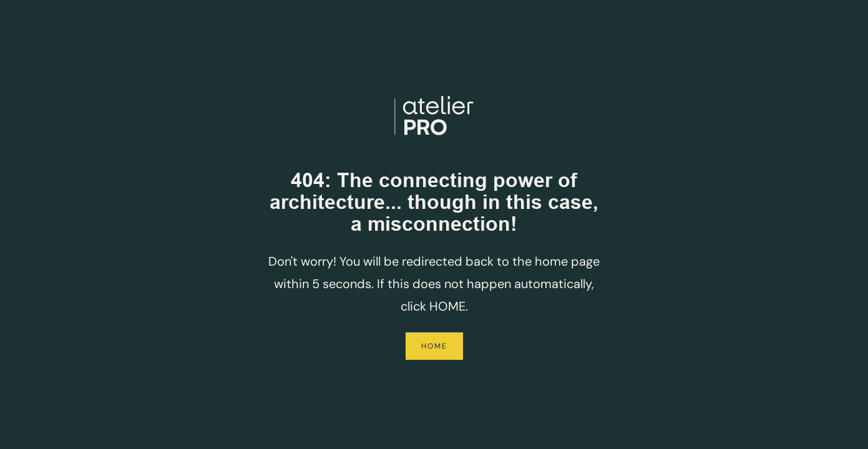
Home (434, 346)
